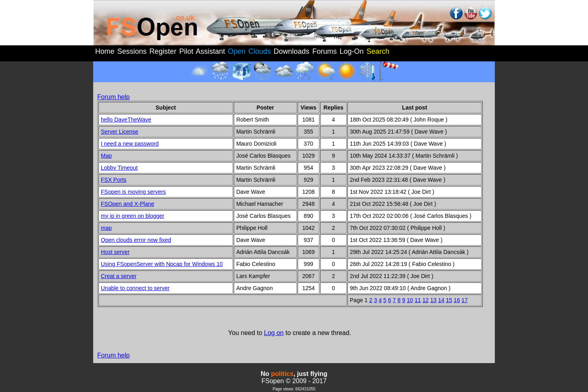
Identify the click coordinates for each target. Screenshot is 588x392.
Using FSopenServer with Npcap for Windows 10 (162, 264)
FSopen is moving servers (133, 192)
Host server (115, 252)
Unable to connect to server (135, 288)
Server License (119, 132)
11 (418, 300)
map (106, 228)
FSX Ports (114, 180)
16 (457, 300)
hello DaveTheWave (126, 120)
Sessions (132, 51)
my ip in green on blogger (133, 216)
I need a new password (130, 144)
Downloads (291, 51)
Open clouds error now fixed (136, 240)
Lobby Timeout (119, 168)
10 (410, 300)
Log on (274, 333)
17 (465, 300)
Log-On (351, 51)
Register (163, 51)
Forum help (113, 97)
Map (106, 156)
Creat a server (119, 276)
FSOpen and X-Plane (128, 204)
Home (105, 51)
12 (426, 300)
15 (449, 300)
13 (433, 300)
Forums (324, 51)
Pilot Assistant (202, 51)
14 (441, 300)
